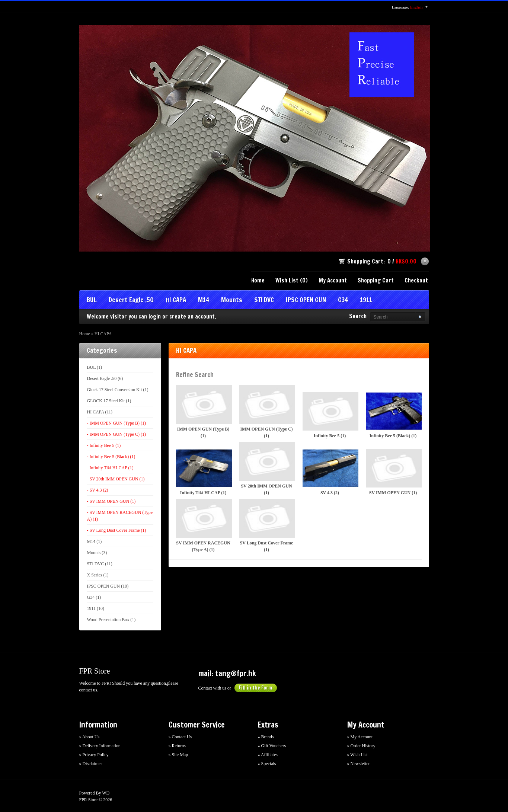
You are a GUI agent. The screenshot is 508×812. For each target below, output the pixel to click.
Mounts (232, 300)
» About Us (90, 737)
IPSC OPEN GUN (306, 300)
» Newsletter (359, 764)
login (155, 317)
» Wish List (357, 755)
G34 (343, 300)
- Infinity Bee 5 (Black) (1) (111, 457)
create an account (192, 317)
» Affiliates (268, 755)
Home (258, 280)
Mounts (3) (97, 553)
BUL (92, 300)
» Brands (266, 737)
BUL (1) (95, 367)
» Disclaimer (91, 764)
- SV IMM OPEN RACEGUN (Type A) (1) (120, 516)
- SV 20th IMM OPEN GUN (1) (116, 479)
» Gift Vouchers (272, 746)
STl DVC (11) (100, 564)
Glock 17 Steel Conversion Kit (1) (118, 390)
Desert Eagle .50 (131, 300)
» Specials (267, 764)
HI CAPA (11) (100, 412)
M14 (204, 300)
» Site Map (178, 755)
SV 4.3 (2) (330, 472)
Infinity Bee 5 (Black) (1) (393, 415)
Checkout (416, 280)
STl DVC (264, 300)
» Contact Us (180, 737)
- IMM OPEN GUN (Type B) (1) (116, 423)
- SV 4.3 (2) (98, 490)
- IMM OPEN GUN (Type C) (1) (116, 434)
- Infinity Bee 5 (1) (104, 445)
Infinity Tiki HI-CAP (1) (203, 472)
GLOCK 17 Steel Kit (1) (109, 401)
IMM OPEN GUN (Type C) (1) (267, 412)
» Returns (177, 746)
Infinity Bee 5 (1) (330, 415)
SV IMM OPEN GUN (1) (393, 472)
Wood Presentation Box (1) (111, 620)
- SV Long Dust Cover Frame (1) (117, 530)
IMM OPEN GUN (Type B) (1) (203, 412)
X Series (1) (98, 575)
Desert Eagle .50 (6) (105, 378)
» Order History (361, 746)
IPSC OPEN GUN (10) (108, 586)
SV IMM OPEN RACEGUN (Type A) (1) (203, 526)
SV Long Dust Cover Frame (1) (267, 526)
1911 (366, 300)
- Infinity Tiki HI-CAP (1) (110, 468)
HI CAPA (176, 300)
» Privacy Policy (94, 755)
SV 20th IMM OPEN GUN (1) (267, 469)
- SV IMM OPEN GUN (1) (111, 501)
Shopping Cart (376, 280)
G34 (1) (94, 597)
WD (106, 793)
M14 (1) (95, 541)
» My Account (360, 737)
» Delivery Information (100, 746)
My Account (333, 280)
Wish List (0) (292, 280)
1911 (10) (96, 608)
